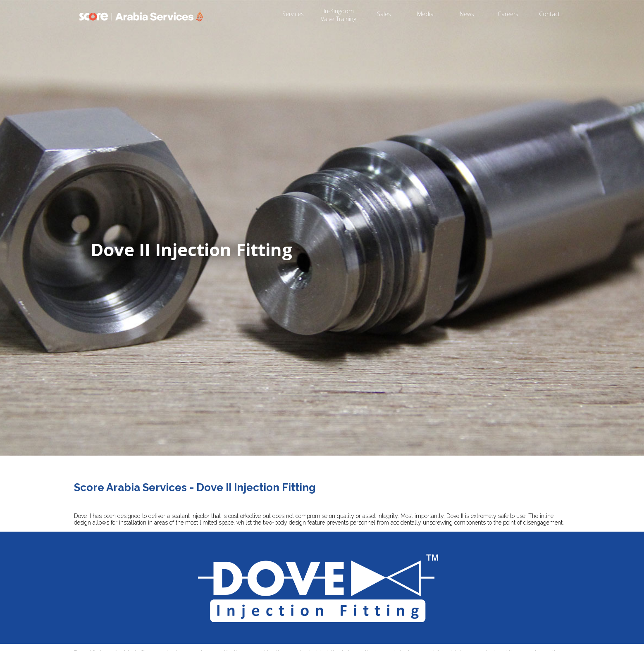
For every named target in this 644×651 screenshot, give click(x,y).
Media (425, 14)
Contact (550, 14)
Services (293, 14)
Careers (508, 14)
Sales (384, 14)
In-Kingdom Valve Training (339, 15)
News (467, 14)
